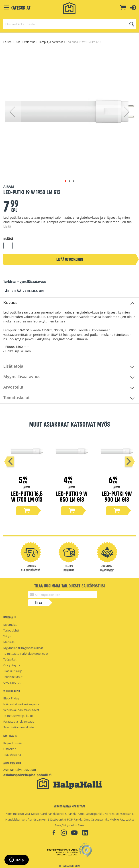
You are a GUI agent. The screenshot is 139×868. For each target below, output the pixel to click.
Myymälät (10, 625)
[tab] (69, 303)
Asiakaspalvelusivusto (20, 770)
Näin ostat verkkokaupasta (21, 704)
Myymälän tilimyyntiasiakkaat (23, 648)
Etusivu (8, 42)
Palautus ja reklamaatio (19, 721)
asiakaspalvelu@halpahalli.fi (27, 775)
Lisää (7, 226)
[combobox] (69, 24)
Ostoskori (10, 749)
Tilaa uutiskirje (13, 671)
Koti (18, 42)
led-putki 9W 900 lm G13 (117, 496)
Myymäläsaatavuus (22, 377)
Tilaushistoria (12, 755)
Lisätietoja (13, 366)
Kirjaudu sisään (13, 743)
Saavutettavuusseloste (18, 727)
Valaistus (30, 42)
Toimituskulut (16, 397)
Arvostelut (13, 387)
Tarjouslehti (11, 630)
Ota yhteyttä (12, 665)
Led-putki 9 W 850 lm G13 (72, 496)
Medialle (9, 642)
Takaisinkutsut (13, 677)
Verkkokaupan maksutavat (21, 710)
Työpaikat (10, 659)
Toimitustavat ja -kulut (18, 716)
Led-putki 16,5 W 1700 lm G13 (27, 496)
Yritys (7, 636)
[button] (12, 112)
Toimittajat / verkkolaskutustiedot (26, 654)
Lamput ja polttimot (51, 42)
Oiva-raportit (12, 683)
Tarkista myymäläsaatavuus (25, 282)
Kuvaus (10, 302)
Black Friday (11, 698)
